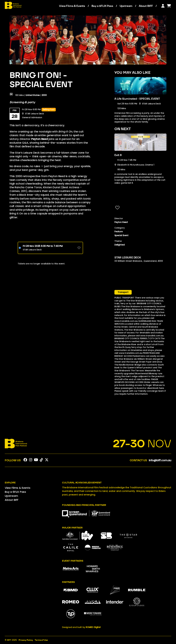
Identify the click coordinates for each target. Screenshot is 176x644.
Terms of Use (41, 640)
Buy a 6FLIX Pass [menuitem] (15, 492)
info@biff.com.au (160, 460)
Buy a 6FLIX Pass (102, 6)
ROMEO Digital (93, 627)
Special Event (121, 235)
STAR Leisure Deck (32, 250)
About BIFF (146, 6)
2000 (44, 95)
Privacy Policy (26, 640)
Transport (123, 292)
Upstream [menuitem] (126, 6)
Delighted (119, 245)
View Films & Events (72, 6)
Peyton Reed (121, 222)
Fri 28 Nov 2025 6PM (43, 246)
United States (33, 95)
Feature (118, 232)
